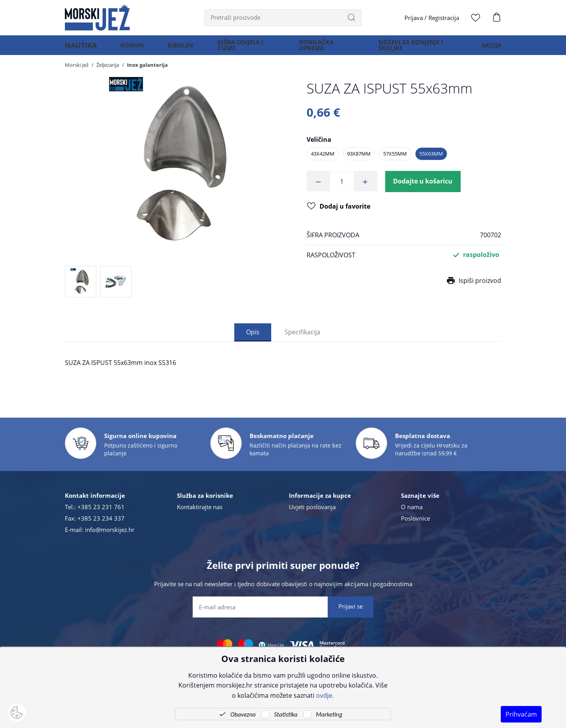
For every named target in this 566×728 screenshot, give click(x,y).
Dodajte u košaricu (423, 182)
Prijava (414, 18)
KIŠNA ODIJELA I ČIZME (235, 49)
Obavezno (243, 714)
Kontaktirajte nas (200, 507)
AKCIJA (491, 49)
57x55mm (395, 154)
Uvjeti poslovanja (312, 507)
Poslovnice (415, 518)
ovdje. (325, 695)
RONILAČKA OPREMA (313, 49)
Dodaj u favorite (339, 207)
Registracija (444, 18)
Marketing (329, 714)
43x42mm (323, 154)
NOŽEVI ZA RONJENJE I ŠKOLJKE (408, 49)
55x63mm (431, 154)
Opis (253, 332)
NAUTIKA (78, 49)
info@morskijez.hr (110, 530)
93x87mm (359, 154)
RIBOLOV (175, 49)
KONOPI (127, 49)
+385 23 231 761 (101, 507)
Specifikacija (302, 332)
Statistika (286, 714)
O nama (412, 507)
